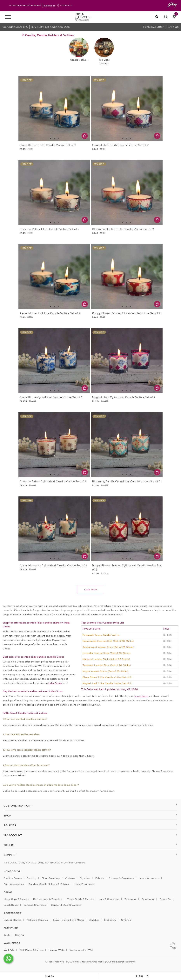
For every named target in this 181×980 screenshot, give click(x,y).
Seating (20, 935)
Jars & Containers (109, 899)
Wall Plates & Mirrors (31, 950)
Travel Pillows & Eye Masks (68, 920)
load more (90, 590)
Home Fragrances (84, 884)
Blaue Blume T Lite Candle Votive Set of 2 (107, 677)
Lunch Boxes (11, 905)
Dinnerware (148, 899)
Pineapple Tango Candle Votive (101, 635)
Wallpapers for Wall (81, 950)
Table (7, 935)
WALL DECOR (12, 943)
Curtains (70, 878)
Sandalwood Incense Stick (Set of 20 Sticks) (108, 647)
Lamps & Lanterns (149, 878)
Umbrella (126, 920)
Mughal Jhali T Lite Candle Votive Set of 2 (107, 683)
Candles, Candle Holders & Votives (49, 884)
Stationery (110, 920)
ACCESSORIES (12, 913)
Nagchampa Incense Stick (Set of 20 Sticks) (108, 641)
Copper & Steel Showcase (66, 905)
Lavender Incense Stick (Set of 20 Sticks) (107, 653)
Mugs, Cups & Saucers (16, 899)
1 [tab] (50, 138)
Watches (94, 920)
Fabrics (100, 878)
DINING (8, 892)
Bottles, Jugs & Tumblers (48, 899)
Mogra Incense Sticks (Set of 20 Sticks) (105, 671)
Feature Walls (57, 950)
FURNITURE (11, 928)
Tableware (131, 899)
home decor (12, 871)
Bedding (32, 878)
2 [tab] (54, 138)
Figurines (85, 878)
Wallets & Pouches (37, 920)
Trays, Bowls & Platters (81, 899)
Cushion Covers (13, 878)
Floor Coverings (51, 878)
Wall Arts (9, 950)
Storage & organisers (121, 878)
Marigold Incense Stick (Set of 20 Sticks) (106, 659)
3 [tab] (58, 138)
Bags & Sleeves (13, 920)
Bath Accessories (14, 884)
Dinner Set (166, 899)
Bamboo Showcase (35, 905)
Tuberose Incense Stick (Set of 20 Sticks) (107, 665)
